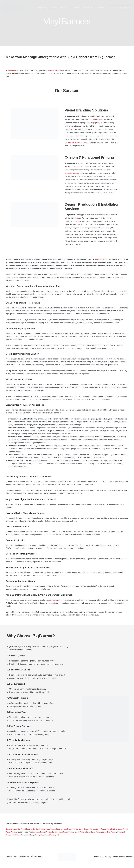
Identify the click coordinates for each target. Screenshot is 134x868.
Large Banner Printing (91, 829)
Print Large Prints (49, 835)
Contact (76, 8)
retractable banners (72, 173)
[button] (68, 8)
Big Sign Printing (41, 829)
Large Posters (94, 832)
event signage (54, 600)
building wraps (98, 119)
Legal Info (100, 8)
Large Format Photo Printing (112, 829)
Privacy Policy (88, 8)
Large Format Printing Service (59, 832)
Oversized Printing (20, 835)
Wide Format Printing (65, 835)
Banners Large (12, 829)
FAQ (26, 857)
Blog (39, 857)
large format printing (56, 70)
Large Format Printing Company (76, 142)
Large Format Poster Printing (17, 832)
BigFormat (42, 8)
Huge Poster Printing (74, 829)
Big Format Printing (26, 829)
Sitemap (46, 857)
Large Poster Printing (80, 832)
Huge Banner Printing (56, 829)
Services (53, 8)
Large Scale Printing (108, 832)
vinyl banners (100, 259)
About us (65, 8)
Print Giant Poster (35, 835)
